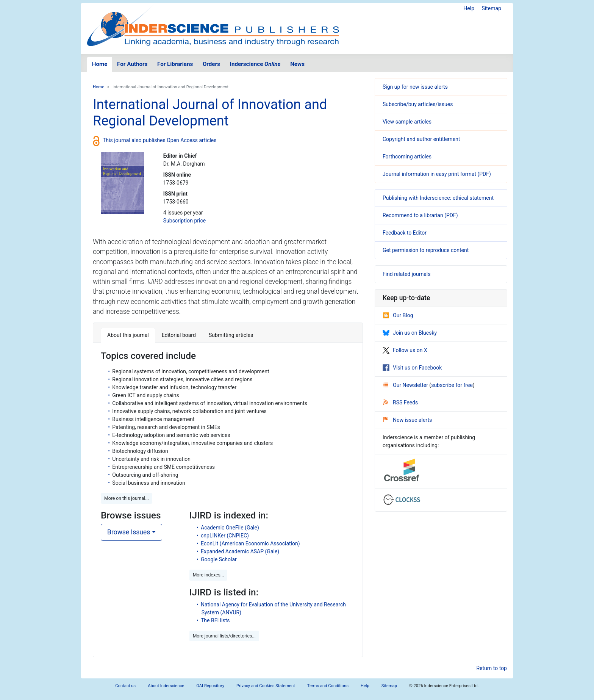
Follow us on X (405, 350)
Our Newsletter (406, 385)
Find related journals (406, 274)
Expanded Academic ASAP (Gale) (240, 551)
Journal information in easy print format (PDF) (437, 174)
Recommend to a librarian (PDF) (420, 215)
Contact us (125, 686)
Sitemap (492, 8)
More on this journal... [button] (127, 498)
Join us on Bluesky (410, 333)
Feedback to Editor (405, 233)
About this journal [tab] (128, 335)
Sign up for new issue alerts (415, 87)
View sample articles (407, 122)
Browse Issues (129, 532)
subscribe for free (452, 385)
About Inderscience (166, 686)
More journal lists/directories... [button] (224, 636)
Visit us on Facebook (412, 368)
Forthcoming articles (407, 157)
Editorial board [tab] (179, 335)
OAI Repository (210, 686)
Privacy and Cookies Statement (266, 686)
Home (100, 64)
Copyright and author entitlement (421, 139)
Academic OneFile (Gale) (230, 528)
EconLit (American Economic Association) (250, 543)
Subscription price (184, 221)
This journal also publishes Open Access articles (160, 140)
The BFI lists (215, 620)
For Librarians (175, 64)
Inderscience (255, 64)
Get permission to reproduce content (426, 250)
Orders (211, 64)
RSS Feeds (400, 402)
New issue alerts (407, 420)
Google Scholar (219, 559)
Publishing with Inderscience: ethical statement (438, 198)
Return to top (492, 668)
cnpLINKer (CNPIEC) (225, 536)
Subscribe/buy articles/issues (418, 104)
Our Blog (398, 315)
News (297, 64)
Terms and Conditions (328, 686)
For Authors (132, 64)
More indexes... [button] (209, 575)
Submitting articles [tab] (231, 335)
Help (469, 8)
